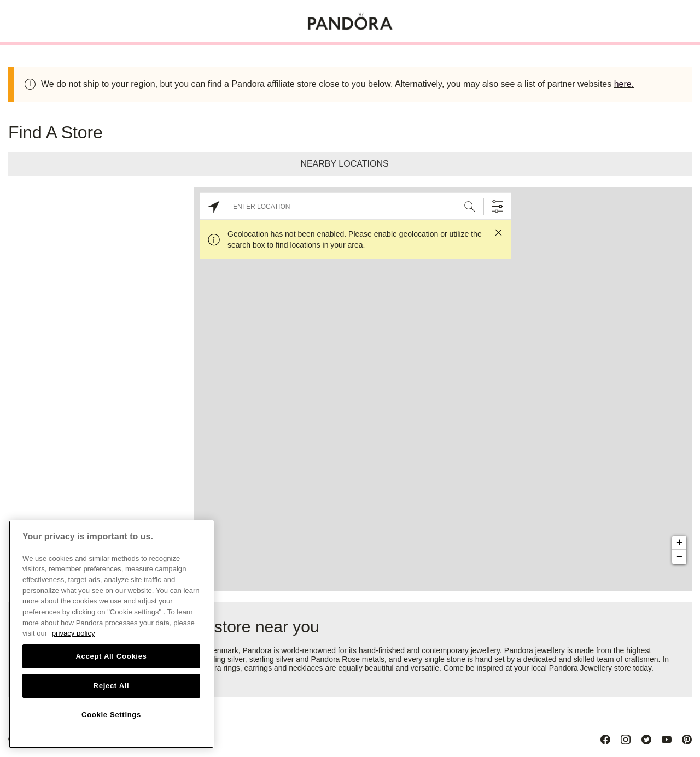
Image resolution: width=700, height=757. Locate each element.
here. (624, 84)
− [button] (679, 557)
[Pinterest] (687, 740)
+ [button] (679, 543)
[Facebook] (605, 740)
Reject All (112, 686)
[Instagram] (626, 740)
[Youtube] (667, 740)
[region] (111, 634)
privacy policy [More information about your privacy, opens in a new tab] (74, 633)
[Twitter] (646, 740)
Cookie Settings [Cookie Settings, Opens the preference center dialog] (111, 715)
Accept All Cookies (111, 656)
